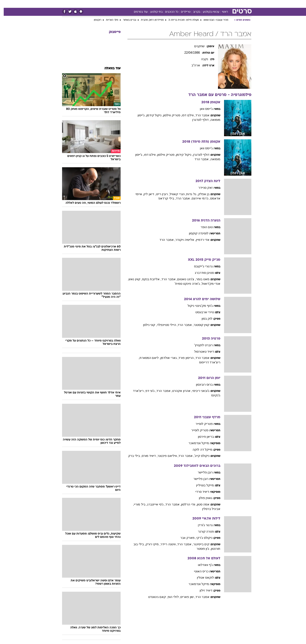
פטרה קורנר (202, 531)
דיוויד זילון (202, 590)
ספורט (216, 4)
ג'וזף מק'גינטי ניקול (196, 306)
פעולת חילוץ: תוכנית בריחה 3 (180, 20)
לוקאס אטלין (202, 578)
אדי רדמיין (199, 240)
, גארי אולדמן (166, 358)
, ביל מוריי (137, 504)
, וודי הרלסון (185, 504)
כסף (166, 4)
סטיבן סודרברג (201, 273)
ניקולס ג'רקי (201, 538)
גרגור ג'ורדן (202, 525)
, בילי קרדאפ (163, 198)
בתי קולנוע (153, 12)
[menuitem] (227, 4)
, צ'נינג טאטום (183, 279)
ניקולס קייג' (198, 456)
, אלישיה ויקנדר (182, 240)
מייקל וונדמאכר (195, 443)
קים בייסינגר (198, 544)
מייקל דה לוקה (199, 450)
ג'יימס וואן (203, 109)
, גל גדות (188, 194)
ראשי (221, 12)
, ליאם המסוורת (146, 358)
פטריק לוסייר (200, 424)
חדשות (229, 4)
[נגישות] (5, 4)
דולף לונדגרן (197, 155)
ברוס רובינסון (201, 385)
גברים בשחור (126, 20)
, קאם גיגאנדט (154, 597)
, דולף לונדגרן (198, 120)
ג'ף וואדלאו (202, 565)
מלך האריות (108, 20)
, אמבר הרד (199, 159)
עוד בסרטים (137, 12)
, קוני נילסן (146, 325)
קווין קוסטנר (198, 325)
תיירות (130, 4)
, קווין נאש (132, 279)
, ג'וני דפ (147, 391)
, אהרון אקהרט (178, 391)
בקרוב (193, 12)
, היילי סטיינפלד (164, 325)
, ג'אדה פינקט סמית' (184, 284)
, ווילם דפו (185, 115)
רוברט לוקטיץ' (200, 345)
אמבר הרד (199, 115)
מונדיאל (203, 4)
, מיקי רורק (149, 544)
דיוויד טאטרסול (200, 352)
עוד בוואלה (109, 68)
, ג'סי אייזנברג (153, 504)
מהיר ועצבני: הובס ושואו (212, 20)
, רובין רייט (159, 194)
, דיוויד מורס (146, 456)
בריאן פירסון (202, 437)
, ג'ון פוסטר (200, 549)
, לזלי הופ (170, 597)
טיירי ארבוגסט (201, 312)
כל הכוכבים (168, 12)
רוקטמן (94, 20)
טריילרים (182, 12)
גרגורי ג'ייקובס (200, 266)
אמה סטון (199, 504)
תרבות (189, 4)
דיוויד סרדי (198, 492)
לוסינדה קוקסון (195, 233)
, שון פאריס (184, 597)
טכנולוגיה (115, 4)
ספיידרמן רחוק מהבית (149, 20)
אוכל (155, 4)
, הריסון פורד (183, 358)
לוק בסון (203, 319)
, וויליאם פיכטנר (164, 456)
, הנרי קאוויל (174, 194)
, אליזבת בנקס (148, 279)
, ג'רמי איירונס (197, 198)
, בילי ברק (131, 456)
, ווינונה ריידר (165, 544)
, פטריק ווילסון (169, 115)
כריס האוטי (197, 571)
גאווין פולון (202, 498)
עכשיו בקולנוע (207, 12)
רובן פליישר (201, 472)
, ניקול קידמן (151, 115)
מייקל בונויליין (201, 485)
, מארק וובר (185, 538)
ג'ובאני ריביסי (197, 391)
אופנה (101, 4)
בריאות (143, 4)
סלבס (176, 4)
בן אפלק (200, 194)
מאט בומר (199, 279)
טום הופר (203, 227)
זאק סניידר (202, 188)
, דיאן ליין (146, 194)
